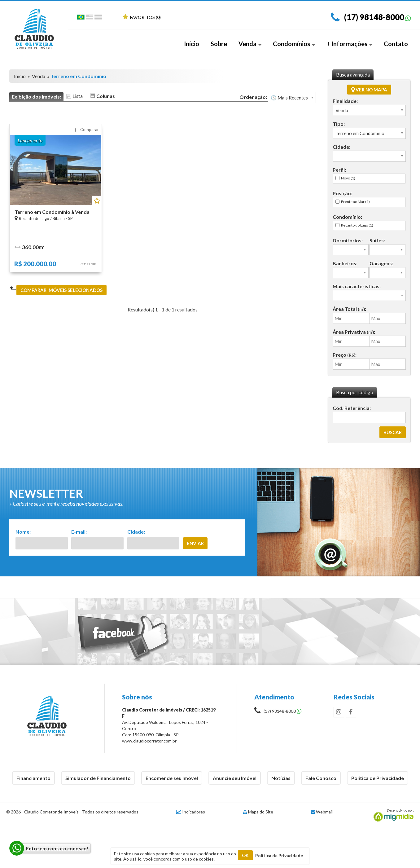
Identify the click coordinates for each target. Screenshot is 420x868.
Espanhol (98, 18)
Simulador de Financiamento (98, 778)
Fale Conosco (321, 778)
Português (81, 18)
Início (192, 44)
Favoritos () (142, 17)
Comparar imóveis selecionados (61, 290)
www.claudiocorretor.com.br (149, 741)
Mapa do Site (261, 812)
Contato (396, 44)
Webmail (324, 812)
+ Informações (349, 44)
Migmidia (392, 815)
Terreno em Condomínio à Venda (52, 212)
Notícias (281, 778)
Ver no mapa (369, 90)
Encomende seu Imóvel (172, 778)
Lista (78, 96)
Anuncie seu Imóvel (235, 778)
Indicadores (191, 812)
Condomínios (294, 44)
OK (245, 855)
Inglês (90, 18)
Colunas (106, 96)
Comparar (87, 130)
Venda (250, 44)
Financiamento (33, 778)
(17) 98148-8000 (374, 17)
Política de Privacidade (378, 778)
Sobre (219, 44)
